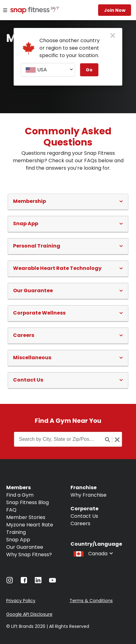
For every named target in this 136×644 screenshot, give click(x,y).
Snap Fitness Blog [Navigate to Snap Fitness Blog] (27, 502)
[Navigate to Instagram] (10, 582)
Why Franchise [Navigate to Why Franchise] (88, 495)
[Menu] (5, 10)
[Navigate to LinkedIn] (38, 581)
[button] (68, 201)
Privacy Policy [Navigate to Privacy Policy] (21, 601)
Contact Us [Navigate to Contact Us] (84, 516)
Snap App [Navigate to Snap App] (18, 540)
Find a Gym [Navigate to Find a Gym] (20, 495)
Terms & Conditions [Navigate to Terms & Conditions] (91, 601)
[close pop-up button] (113, 36)
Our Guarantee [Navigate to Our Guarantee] (25, 547)
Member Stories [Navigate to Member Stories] (26, 517)
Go (89, 70)
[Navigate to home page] (31, 11)
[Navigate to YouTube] (52, 582)
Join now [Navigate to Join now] (115, 10)
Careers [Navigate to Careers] (80, 523)
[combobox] (48, 70)
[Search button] (108, 440)
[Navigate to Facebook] (24, 582)
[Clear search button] (117, 440)
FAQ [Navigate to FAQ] (11, 510)
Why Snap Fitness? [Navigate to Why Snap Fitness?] (29, 555)
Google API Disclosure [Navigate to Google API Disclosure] (29, 614)
